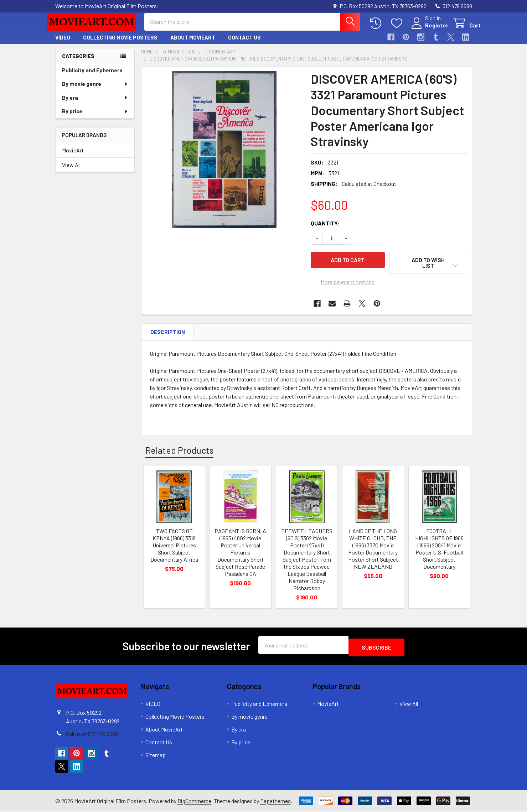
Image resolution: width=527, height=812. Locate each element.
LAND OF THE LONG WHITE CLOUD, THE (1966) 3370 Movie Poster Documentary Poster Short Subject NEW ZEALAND (373, 552)
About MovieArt (193, 44)
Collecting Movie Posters (120, 44)
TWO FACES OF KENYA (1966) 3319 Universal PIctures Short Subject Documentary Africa (174, 548)
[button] (428, 269)
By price (95, 118)
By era (95, 104)
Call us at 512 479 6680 (92, 735)
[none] (224, 156)
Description (168, 335)
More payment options (348, 285)
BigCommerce (194, 801)
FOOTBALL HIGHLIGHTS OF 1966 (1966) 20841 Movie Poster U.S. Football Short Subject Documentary (439, 552)
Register (428, 29)
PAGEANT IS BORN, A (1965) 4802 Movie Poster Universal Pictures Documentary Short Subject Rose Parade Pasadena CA (240, 555)
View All (71, 171)
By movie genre (95, 90)
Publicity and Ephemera (92, 77)
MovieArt (73, 157)
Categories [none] (78, 62)
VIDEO (63, 44)
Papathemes (275, 801)
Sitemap (156, 756)
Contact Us (244, 44)
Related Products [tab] (179, 453)
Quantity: (325, 230)
